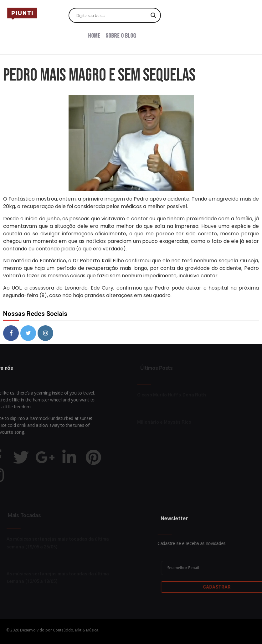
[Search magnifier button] (153, 15)
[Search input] (112, 15)
